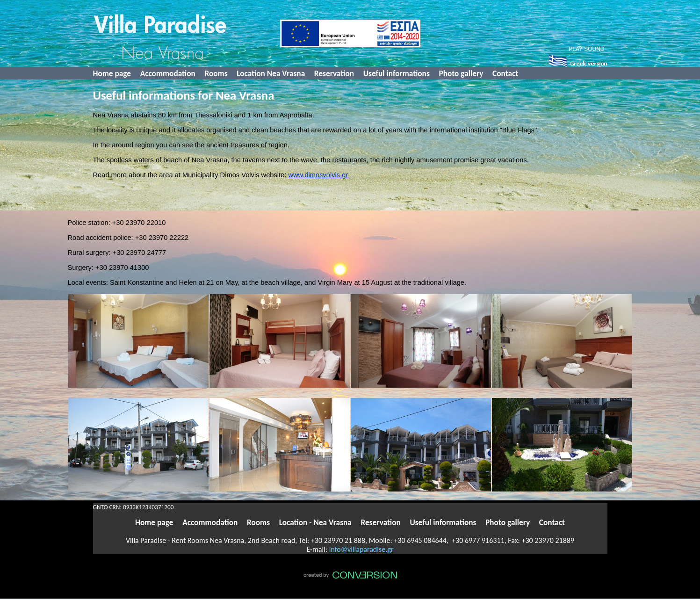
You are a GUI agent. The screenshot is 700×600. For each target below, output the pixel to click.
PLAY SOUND (586, 49)
